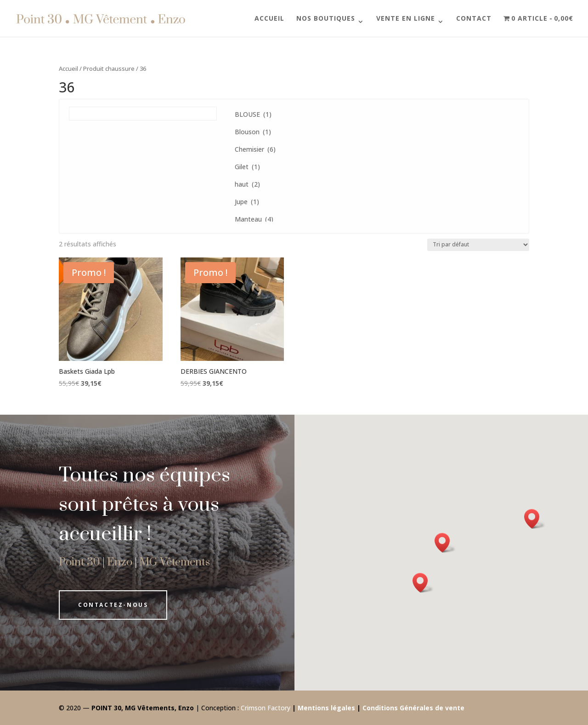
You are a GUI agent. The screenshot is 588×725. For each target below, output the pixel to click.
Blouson (253, 132)
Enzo (120, 562)
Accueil (269, 19)
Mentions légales (326, 708)
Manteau (254, 219)
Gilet (247, 167)
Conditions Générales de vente (413, 708)
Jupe (247, 202)
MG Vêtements (175, 562)
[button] (423, 583)
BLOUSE (253, 114)
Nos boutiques (326, 19)
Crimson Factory (266, 708)
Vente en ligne (406, 19)
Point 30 (79, 562)
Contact (474, 19)
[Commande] (478, 245)
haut (247, 184)
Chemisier (255, 149)
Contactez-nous (113, 605)
